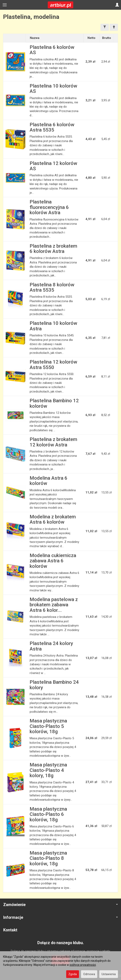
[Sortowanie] (114, 27)
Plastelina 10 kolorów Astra (53, 326)
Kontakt (10, 930)
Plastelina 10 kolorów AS (53, 89)
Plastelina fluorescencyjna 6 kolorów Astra (49, 207)
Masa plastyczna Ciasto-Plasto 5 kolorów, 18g (48, 726)
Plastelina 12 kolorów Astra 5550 (53, 365)
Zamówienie (61, 905)
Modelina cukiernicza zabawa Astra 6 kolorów (53, 561)
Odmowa (89, 974)
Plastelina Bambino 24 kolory (54, 685)
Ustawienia (109, 974)
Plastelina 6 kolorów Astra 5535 (52, 127)
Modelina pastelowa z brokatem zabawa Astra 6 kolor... (54, 605)
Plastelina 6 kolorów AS (52, 50)
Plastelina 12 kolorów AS (53, 166)
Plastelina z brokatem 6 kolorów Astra (53, 249)
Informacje (61, 917)
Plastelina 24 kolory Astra (51, 646)
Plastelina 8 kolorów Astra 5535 (52, 287)
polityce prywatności (83, 965)
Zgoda (73, 974)
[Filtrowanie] (105, 27)
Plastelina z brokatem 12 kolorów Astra (53, 442)
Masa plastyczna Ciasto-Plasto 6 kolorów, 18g (48, 814)
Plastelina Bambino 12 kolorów (54, 403)
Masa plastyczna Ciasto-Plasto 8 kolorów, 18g (48, 858)
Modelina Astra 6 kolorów (49, 481)
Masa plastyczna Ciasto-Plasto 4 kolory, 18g (48, 770)
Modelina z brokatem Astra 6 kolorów (53, 519)
